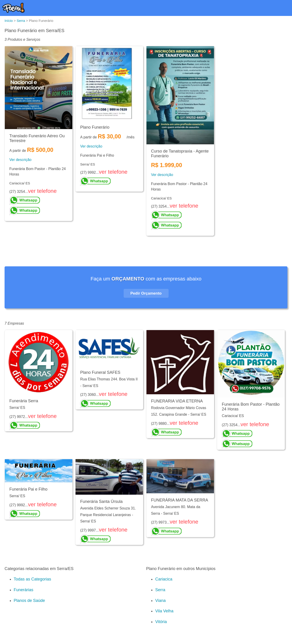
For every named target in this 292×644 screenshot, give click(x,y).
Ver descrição (20, 160)
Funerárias (23, 590)
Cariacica (164, 579)
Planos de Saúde (29, 601)
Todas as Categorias (32, 579)
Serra (160, 590)
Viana (160, 601)
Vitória (161, 622)
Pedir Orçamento (146, 293)
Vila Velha (164, 611)
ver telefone (42, 191)
